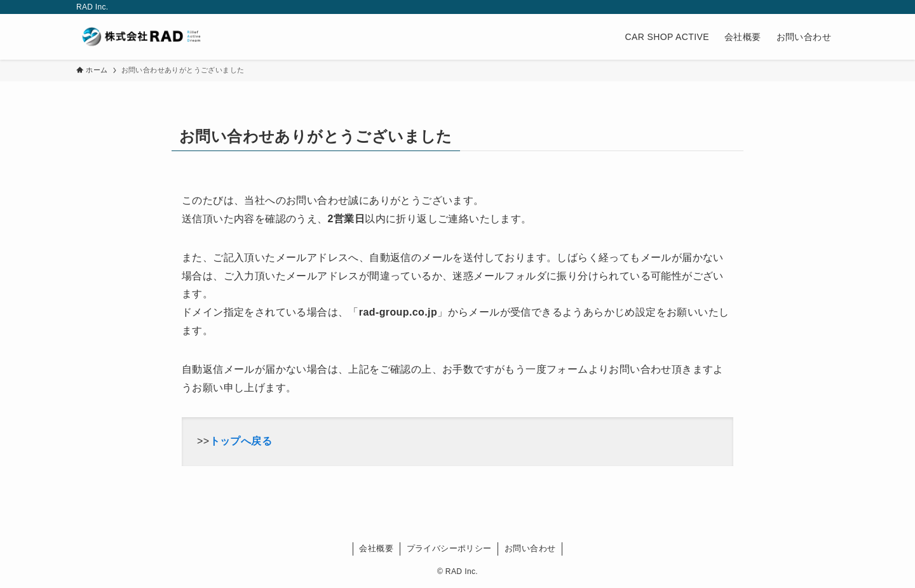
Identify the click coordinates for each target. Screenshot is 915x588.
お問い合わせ (530, 548)
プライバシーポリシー (449, 548)
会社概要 (376, 548)
